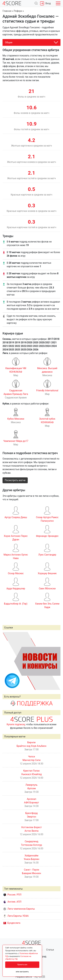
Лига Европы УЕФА (16, 916)
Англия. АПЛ (12, 902)
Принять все (22, 965)
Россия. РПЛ (12, 895)
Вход (45, 3)
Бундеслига (12, 923)
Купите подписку (16, 724)
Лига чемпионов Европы (19, 909)
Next (56, 661)
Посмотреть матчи (15, 480)
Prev (7, 661)
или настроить (22, 972)
